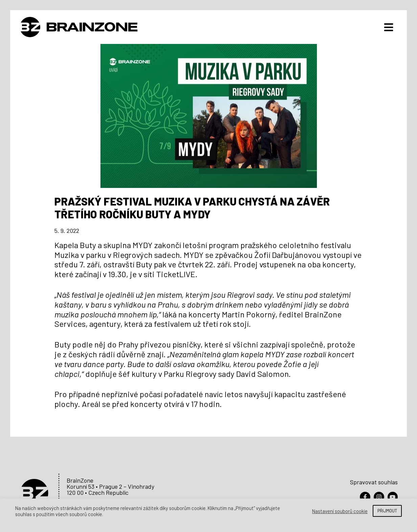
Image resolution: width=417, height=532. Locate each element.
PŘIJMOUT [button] (387, 511)
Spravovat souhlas (374, 480)
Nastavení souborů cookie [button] (340, 511)
